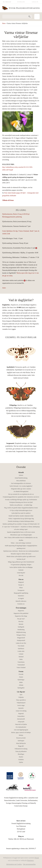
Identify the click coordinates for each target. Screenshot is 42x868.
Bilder (21, 682)
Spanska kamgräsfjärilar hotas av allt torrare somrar (21, 532)
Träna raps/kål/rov (21, 700)
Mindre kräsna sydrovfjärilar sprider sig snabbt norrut (21, 556)
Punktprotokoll (21, 640)
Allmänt (21, 685)
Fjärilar (21, 762)
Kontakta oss (21, 604)
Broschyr (21, 621)
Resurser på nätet (21, 738)
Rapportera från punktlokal (21, 613)
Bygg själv (21, 746)
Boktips (21, 735)
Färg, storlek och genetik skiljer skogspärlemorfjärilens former (21, 508)
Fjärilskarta (21, 649)
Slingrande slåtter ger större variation (21, 489)
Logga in (35, 2)
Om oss (21, 579)
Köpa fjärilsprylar (21, 743)
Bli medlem (7, 2)
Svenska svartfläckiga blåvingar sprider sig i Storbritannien (21, 500)
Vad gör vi (21, 585)
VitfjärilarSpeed (21, 703)
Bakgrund (21, 582)
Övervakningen (21, 608)
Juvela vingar (21, 705)
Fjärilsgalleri (21, 688)
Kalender (21, 570)
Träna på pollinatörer (21, 751)
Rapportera (21, 611)
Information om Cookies (14, 864)
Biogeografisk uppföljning (21, 593)
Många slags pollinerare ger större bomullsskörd (21, 562)
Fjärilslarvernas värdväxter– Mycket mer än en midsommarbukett (21, 551)
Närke (21, 659)
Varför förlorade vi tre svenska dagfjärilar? (21, 486)
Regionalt (21, 714)
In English (21, 2)
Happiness (30, 860)
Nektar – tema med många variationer (21, 543)
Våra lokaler (21, 646)
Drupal (37, 858)
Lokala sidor (21, 651)
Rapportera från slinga (21, 616)
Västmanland (21, 665)
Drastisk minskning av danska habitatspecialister (21, 521)
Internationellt (21, 719)
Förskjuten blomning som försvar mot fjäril (21, 502)
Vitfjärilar (21, 697)
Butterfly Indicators (21, 601)
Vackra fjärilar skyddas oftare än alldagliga (21, 567)
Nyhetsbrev (21, 596)
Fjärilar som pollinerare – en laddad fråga (21, 505)
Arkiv (4, 288)
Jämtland (21, 657)
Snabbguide (21, 627)
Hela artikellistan (21, 481)
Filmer (21, 588)
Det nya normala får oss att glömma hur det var (21, 494)
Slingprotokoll (21, 638)
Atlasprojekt (21, 722)
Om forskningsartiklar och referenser (21, 483)
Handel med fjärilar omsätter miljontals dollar (21, 516)
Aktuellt (21, 472)
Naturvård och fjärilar (21, 724)
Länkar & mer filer (21, 643)
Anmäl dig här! (21, 573)
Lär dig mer (21, 692)
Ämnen (21, 677)
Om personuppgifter (29, 864)
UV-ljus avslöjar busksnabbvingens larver (21, 510)
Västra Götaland (21, 668)
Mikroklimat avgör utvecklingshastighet (21, 535)
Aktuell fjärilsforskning (21, 478)
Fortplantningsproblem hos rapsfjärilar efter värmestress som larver (21, 497)
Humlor (21, 757)
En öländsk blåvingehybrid (21, 491)
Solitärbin (21, 760)
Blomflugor (21, 754)
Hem (4, 23)
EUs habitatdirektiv (21, 727)
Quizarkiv (21, 708)
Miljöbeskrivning (21, 632)
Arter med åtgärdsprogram (21, 730)
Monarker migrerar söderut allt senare (21, 554)
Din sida (21, 575)
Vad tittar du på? (21, 559)
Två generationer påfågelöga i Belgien (21, 565)
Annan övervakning (21, 711)
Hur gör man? (21, 619)
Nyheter (21, 475)
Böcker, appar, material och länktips (21, 732)
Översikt (21, 674)
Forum (21, 672)
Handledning (21, 630)
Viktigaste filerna (21, 635)
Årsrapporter (21, 590)
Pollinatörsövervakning (21, 749)
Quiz (21, 695)
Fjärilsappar (21, 741)
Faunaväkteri (21, 716)
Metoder (21, 624)
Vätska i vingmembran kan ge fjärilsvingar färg (21, 519)
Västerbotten (21, 662)
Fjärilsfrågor (21, 680)
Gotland (21, 654)
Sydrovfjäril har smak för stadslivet (21, 513)
